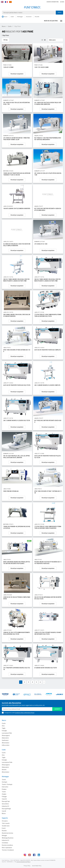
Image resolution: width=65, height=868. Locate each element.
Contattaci (5, 843)
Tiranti (4, 792)
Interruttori (5, 787)
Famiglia (4, 731)
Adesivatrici (5, 738)
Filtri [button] (5, 40)
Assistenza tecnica (7, 833)
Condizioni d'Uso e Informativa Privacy (25, 713)
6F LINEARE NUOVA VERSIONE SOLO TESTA (46, 668)
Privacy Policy (27, 866)
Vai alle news (6, 826)
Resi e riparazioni (7, 848)
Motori (4, 813)
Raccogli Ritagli (6, 809)
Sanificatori (5, 740)
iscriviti (57, 709)
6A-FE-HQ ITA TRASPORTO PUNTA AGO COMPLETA (48, 350)
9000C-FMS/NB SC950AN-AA (11, 491)
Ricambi (36, 17)
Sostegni (4, 782)
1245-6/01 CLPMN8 (8, 67)
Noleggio (4, 835)
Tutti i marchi (6, 823)
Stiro (3, 726)
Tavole (4, 780)
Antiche (4, 770)
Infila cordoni (6, 745)
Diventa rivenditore (53, 2)
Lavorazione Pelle (7, 762)
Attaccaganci (6, 736)
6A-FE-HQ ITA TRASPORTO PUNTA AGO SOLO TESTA (17, 385)
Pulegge (4, 797)
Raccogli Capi (6, 801)
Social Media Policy (37, 866)
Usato (11, 17)
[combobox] (32, 13)
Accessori (28, 17)
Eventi (4, 828)
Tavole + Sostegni (7, 784)
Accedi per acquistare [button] (17, 74)
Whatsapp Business (8, 838)
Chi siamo (5, 821)
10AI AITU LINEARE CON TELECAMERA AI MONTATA (17, 209)
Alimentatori (6, 743)
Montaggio (19, 17)
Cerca (59, 12)
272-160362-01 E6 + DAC (41, 244)
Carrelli (4, 811)
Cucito (10, 26)
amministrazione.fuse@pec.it (23, 862)
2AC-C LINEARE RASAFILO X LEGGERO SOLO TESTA (17, 420)
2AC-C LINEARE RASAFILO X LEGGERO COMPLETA (47, 385)
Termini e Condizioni (8, 850)
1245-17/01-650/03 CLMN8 (41, 67)
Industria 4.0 (5, 806)
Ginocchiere (5, 804)
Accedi (62, 2)
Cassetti (4, 799)
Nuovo (5, 17)
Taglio (4, 728)
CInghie (4, 794)
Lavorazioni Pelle (7, 733)
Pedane (4, 789)
